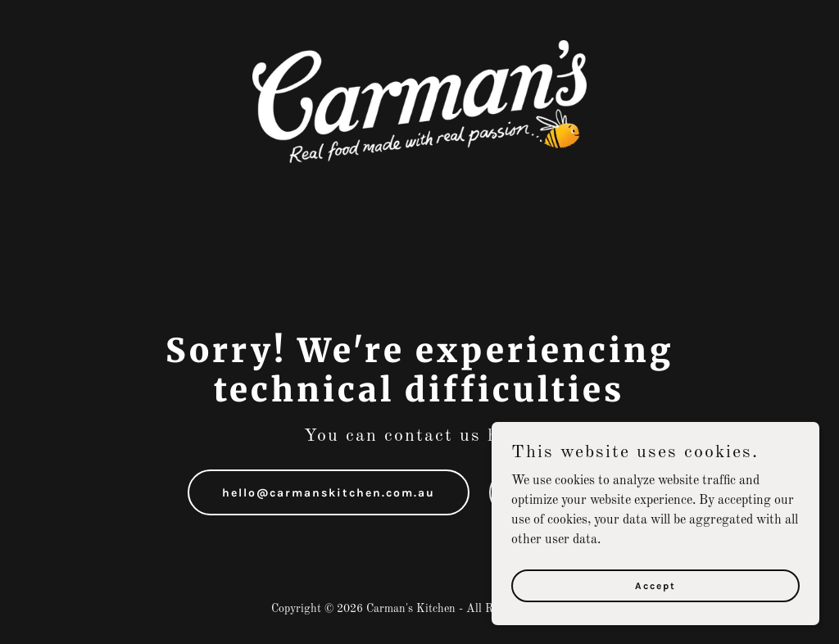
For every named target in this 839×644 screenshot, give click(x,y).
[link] (419, 102)
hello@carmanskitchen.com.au (329, 493)
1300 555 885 (570, 493)
